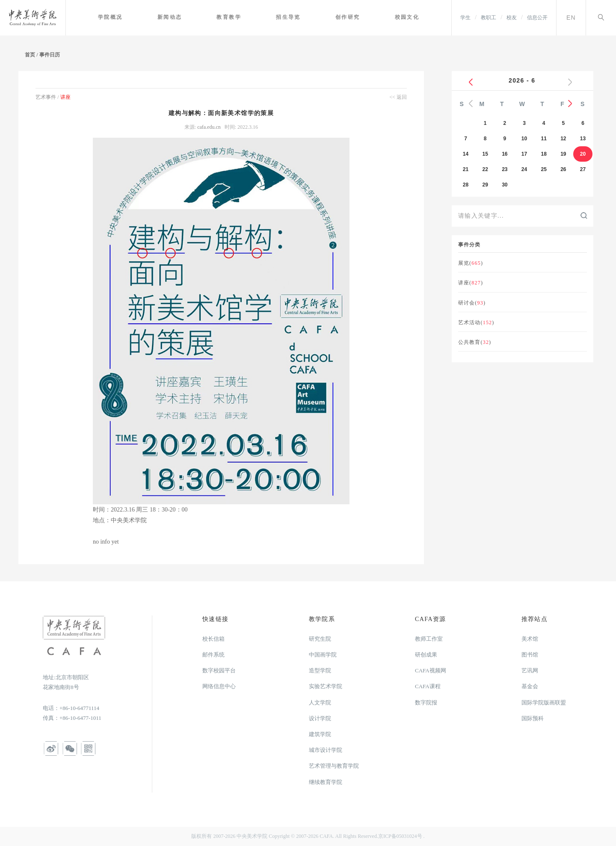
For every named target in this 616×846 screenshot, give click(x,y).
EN (571, 18)
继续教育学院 (326, 782)
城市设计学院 (326, 750)
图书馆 (530, 655)
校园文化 (409, 17)
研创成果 (426, 655)
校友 (512, 18)
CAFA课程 (428, 686)
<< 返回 (398, 97)
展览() (471, 263)
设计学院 (320, 718)
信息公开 (537, 18)
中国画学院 (323, 655)
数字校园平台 (219, 670)
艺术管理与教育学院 (334, 766)
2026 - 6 (523, 80)
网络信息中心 (219, 686)
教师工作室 (429, 639)
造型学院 (320, 670)
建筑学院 (320, 734)
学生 (465, 18)
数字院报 (426, 703)
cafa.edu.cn (210, 127)
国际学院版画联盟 (544, 703)
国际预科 (533, 718)
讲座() (471, 283)
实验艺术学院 (326, 686)
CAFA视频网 (431, 670)
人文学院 (320, 703)
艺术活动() (476, 322)
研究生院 (320, 639)
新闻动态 (184, 17)
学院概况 (127, 17)
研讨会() (472, 303)
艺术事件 (46, 97)
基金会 (530, 686)
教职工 (489, 18)
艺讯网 (530, 670)
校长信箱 (213, 639)
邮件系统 (213, 655)
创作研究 (353, 17)
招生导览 (297, 17)
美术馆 (530, 639)
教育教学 (240, 17)
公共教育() (475, 342)
